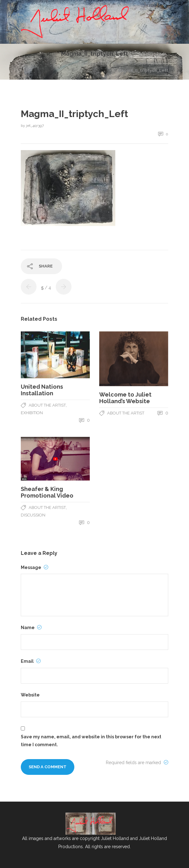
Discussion (33, 515)
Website (30, 695)
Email (31, 661)
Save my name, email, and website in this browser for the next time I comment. (91, 741)
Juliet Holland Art (86, 63)
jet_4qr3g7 (35, 126)
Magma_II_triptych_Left (135, 63)
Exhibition (32, 413)
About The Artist (47, 405)
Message (34, 567)
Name (31, 628)
